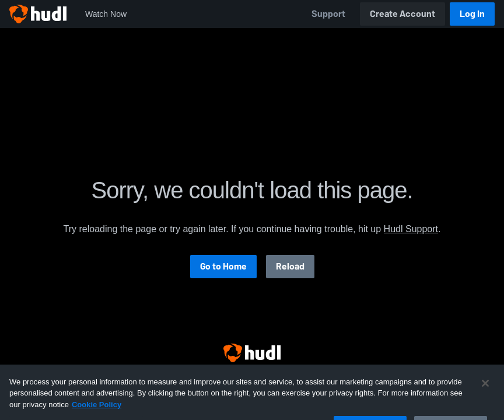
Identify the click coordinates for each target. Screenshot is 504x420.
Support (328, 14)
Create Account (402, 14)
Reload (290, 266)
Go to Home (223, 266)
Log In (472, 14)
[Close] (485, 390)
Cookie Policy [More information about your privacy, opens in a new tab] (97, 411)
